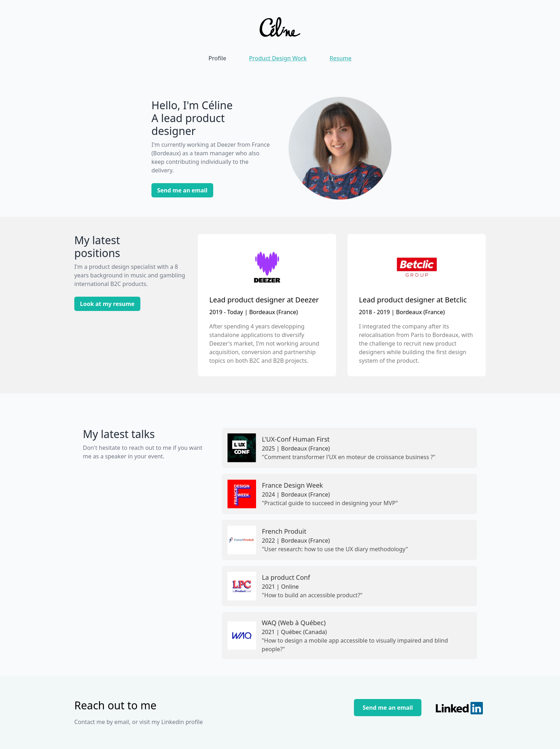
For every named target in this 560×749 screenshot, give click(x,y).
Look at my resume (107, 304)
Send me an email (182, 190)
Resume (341, 58)
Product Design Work (278, 58)
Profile (217, 58)
